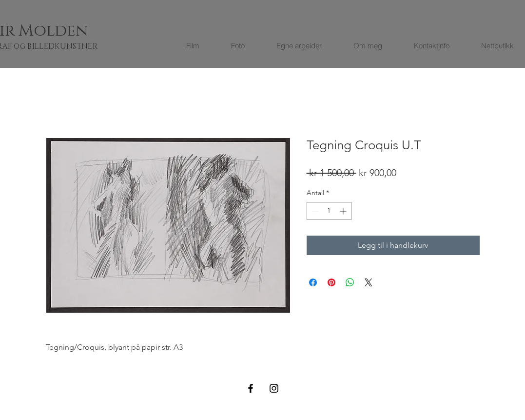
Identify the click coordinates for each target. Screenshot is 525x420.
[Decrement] (314, 211)
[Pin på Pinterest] (331, 282)
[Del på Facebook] (313, 282)
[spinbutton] (329, 211)
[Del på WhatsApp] (350, 282)
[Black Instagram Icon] (274, 388)
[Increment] (344, 211)
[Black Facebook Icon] (251, 388)
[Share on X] (369, 282)
